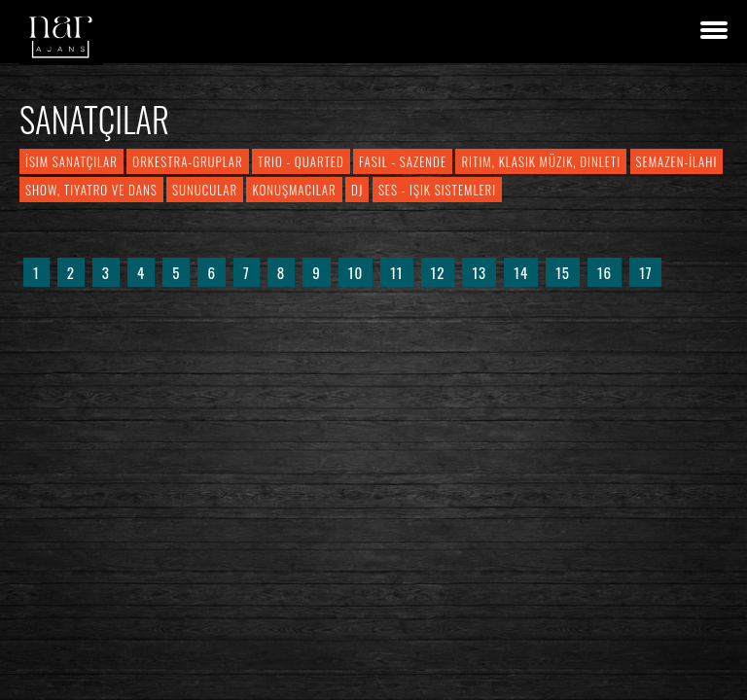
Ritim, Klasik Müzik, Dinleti (541, 161)
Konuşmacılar (294, 190)
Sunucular (205, 190)
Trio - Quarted (301, 161)
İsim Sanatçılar (71, 161)
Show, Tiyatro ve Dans (91, 190)
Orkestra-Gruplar (187, 161)
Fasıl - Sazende (403, 161)
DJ (357, 190)
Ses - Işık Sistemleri (437, 190)
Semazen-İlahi (677, 161)
